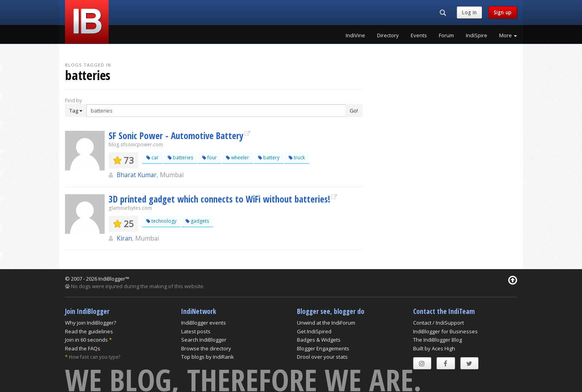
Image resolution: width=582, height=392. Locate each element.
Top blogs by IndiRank (208, 357)
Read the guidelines (89, 331)
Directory (388, 35)
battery (269, 158)
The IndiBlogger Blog (437, 340)
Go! (354, 111)
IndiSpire (477, 35)
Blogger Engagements (323, 348)
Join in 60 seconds (86, 340)
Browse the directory (206, 348)
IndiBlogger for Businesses (445, 331)
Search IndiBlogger (204, 340)
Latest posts (196, 331)
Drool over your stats (322, 357)
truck (297, 158)
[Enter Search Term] (216, 111)
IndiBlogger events (204, 323)
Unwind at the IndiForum (326, 323)
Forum (446, 35)
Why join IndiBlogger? (91, 323)
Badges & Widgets (319, 340)
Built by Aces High (434, 348)
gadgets (197, 221)
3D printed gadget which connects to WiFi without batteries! (219, 199)
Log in (469, 12)
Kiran (124, 238)
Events (419, 35)
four (210, 158)
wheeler (237, 158)
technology (161, 221)
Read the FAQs (83, 348)
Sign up (503, 12)
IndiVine (355, 35)
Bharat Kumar (137, 175)
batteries (180, 158)
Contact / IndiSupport (438, 323)
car (152, 158)
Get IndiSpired (314, 331)
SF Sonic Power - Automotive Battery (176, 136)
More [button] (508, 35)
